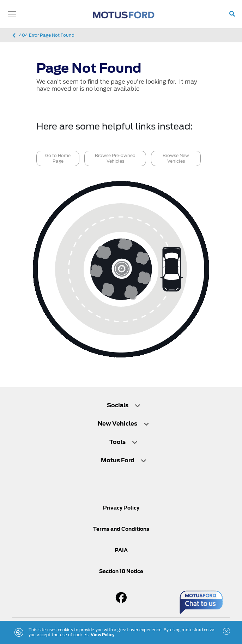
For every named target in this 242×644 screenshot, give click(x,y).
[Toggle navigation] (12, 14)
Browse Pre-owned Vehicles (115, 158)
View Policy (102, 635)
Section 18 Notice (121, 571)
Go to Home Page (58, 158)
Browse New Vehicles (176, 158)
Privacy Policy (121, 508)
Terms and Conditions (121, 529)
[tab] (121, 409)
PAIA (121, 550)
